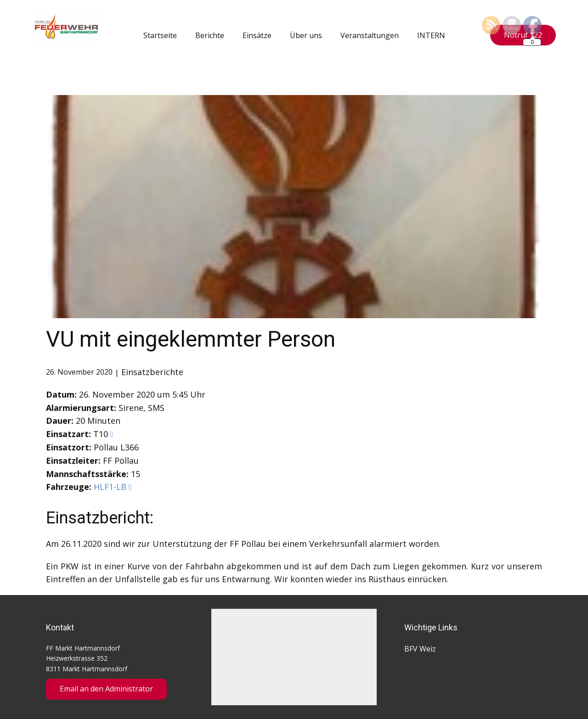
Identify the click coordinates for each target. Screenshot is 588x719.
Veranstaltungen (370, 35)
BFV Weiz (420, 649)
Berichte (210, 35)
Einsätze (257, 35)
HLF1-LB (110, 487)
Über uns (306, 35)
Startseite (160, 35)
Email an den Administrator (106, 689)
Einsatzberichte (152, 372)
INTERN (431, 35)
